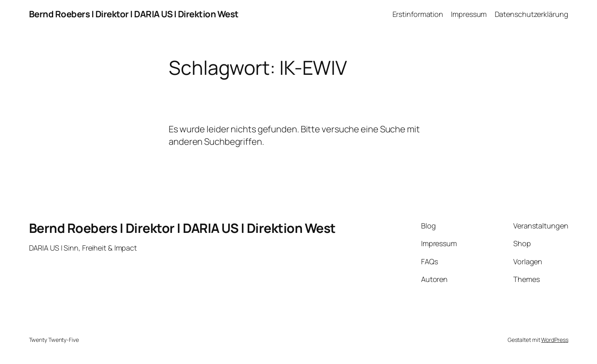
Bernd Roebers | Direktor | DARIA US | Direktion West (134, 14)
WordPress (555, 340)
